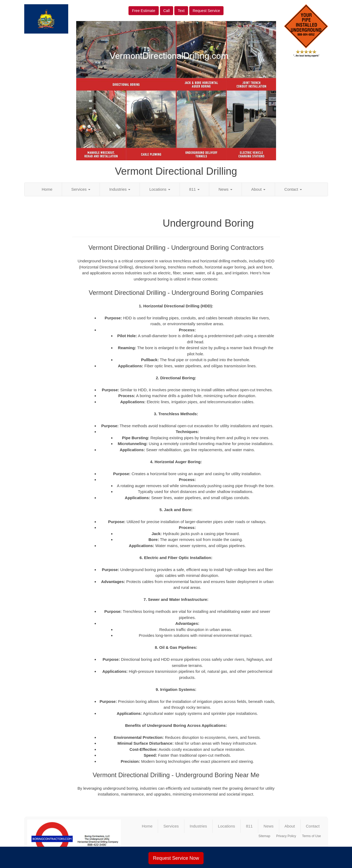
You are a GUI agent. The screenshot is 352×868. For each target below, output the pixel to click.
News (225, 189)
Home (47, 189)
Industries (120, 189)
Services (81, 189)
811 (194, 189)
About (258, 189)
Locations (160, 189)
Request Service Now (176, 858)
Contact (293, 189)
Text (181, 11)
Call (167, 11)
